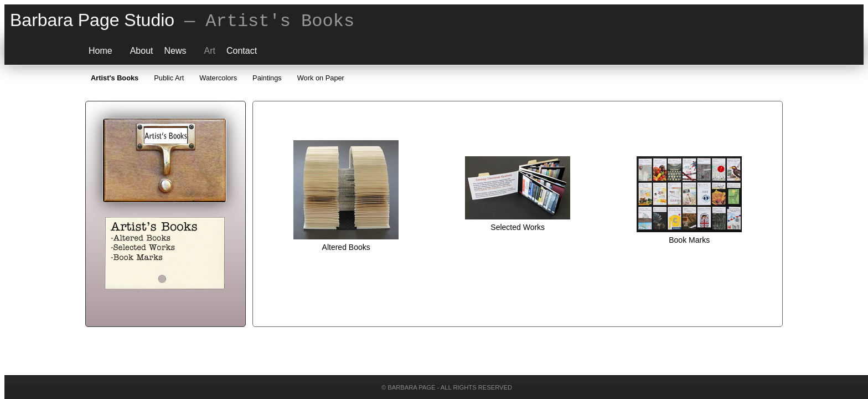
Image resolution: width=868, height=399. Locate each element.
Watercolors (218, 73)
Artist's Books (115, 73)
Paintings (267, 73)
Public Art (169, 73)
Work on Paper (321, 73)
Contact (242, 46)
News (175, 46)
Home (100, 46)
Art (210, 46)
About (142, 46)
